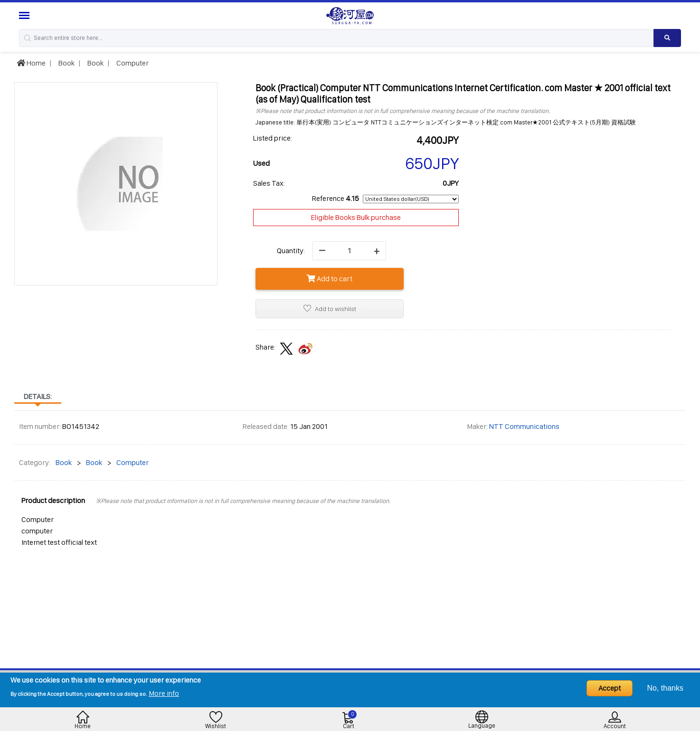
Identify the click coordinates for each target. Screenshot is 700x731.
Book (66, 63)
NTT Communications (524, 426)
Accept (610, 688)
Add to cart (330, 279)
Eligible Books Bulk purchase (356, 217)
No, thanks (665, 688)
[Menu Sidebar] (25, 15)
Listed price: (273, 138)
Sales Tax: (269, 183)
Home (31, 63)
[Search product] (667, 38)
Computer (132, 63)
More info (164, 693)
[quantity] (349, 251)
